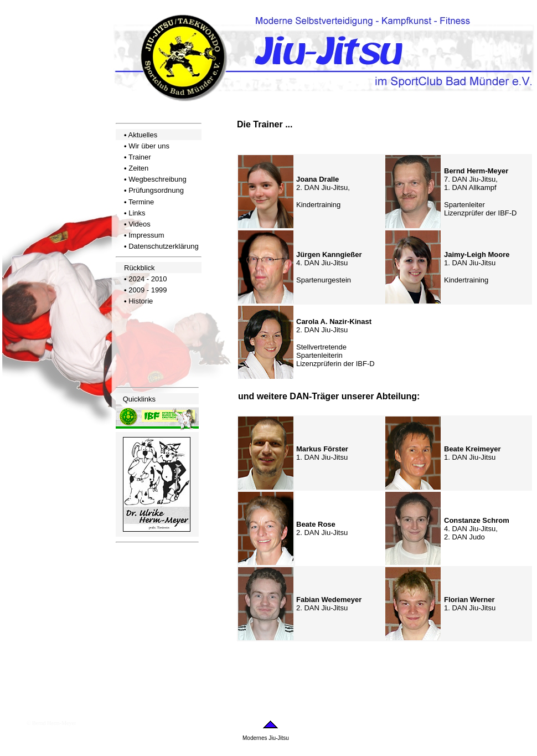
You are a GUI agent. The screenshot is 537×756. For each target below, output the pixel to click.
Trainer (140, 157)
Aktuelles (143, 135)
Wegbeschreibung (158, 179)
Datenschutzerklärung (163, 246)
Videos (140, 224)
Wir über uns (149, 146)
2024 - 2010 (148, 279)
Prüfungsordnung (156, 190)
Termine (141, 202)
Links (137, 213)
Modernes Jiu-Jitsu (266, 738)
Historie (141, 301)
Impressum (146, 235)
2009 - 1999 (148, 290)
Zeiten (138, 168)
